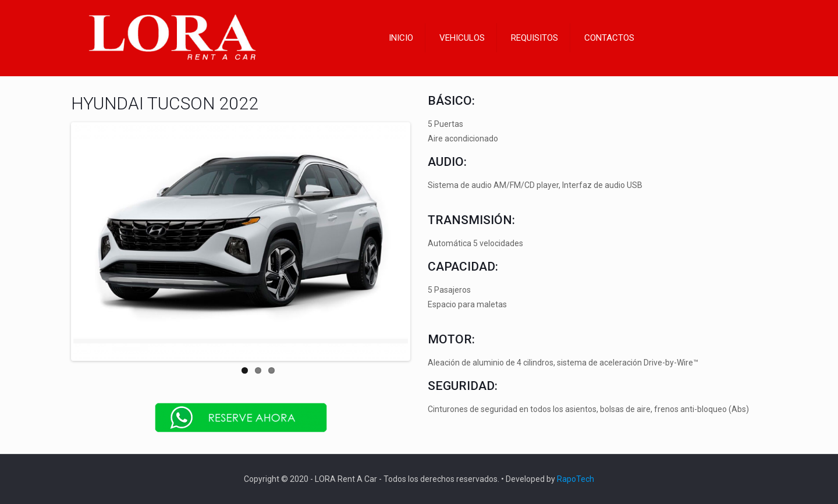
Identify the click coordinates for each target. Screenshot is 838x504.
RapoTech (576, 479)
